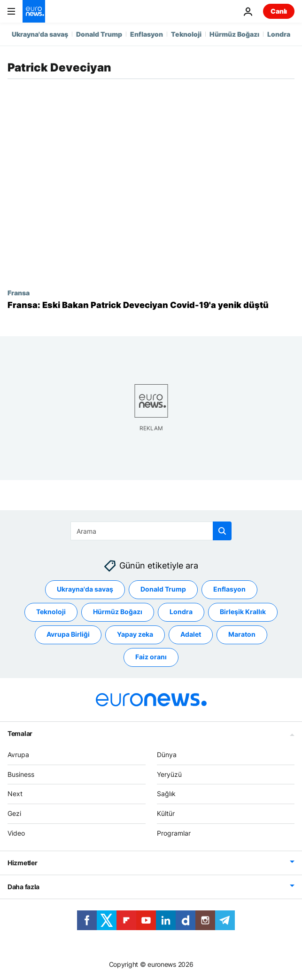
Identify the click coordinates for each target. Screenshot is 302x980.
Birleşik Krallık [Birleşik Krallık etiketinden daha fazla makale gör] (243, 612)
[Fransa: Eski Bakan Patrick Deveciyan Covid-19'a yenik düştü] (151, 305)
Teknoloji (186, 34)
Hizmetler (22, 863)
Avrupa (18, 755)
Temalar (20, 733)
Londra (279, 34)
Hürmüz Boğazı (234, 34)
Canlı (279, 11)
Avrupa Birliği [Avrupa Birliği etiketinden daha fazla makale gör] (68, 635)
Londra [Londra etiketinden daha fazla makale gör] (181, 612)
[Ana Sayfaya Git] (34, 11)
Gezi (14, 813)
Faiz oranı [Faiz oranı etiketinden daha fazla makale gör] (151, 657)
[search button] (222, 531)
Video (16, 833)
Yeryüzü (169, 774)
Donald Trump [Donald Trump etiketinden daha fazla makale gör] (163, 589)
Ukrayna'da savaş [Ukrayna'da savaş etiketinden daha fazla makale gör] (85, 589)
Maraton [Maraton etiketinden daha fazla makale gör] (242, 635)
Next (15, 794)
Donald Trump (99, 34)
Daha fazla (23, 887)
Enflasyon (147, 34)
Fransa (19, 292)
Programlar (174, 833)
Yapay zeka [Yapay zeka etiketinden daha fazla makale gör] (135, 635)
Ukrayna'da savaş (40, 34)
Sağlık (166, 794)
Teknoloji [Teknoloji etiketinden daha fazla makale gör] (51, 612)
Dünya (167, 755)
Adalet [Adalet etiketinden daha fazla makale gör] (191, 635)
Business (21, 774)
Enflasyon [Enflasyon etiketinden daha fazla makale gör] (229, 589)
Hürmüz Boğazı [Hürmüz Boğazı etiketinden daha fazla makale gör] (118, 612)
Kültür (166, 813)
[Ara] (151, 531)
